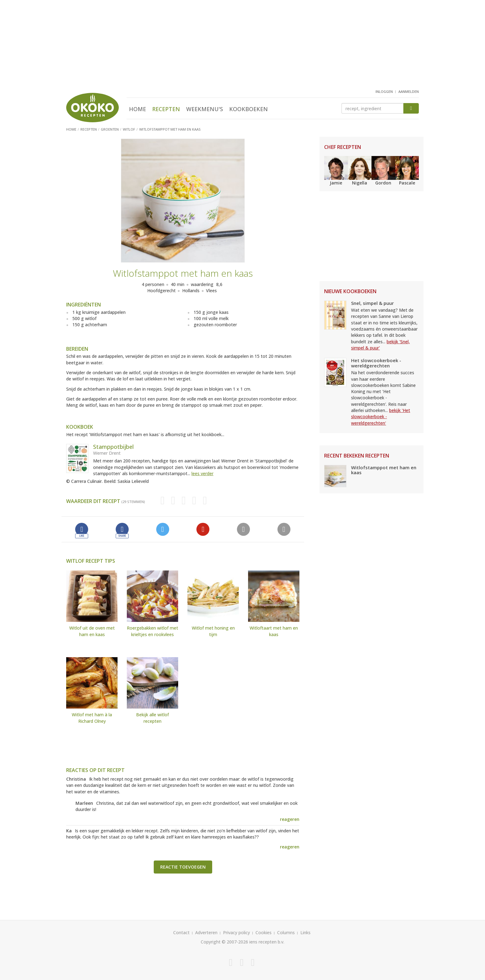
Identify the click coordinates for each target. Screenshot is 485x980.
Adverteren (206, 932)
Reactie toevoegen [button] (183, 867)
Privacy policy (236, 932)
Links (305, 932)
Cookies (264, 932)
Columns (286, 932)
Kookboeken (249, 109)
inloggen (384, 91)
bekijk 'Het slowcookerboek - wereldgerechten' (381, 417)
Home (137, 109)
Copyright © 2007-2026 (224, 942)
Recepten (166, 109)
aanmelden (409, 91)
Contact (181, 932)
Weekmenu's (205, 109)
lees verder (202, 473)
